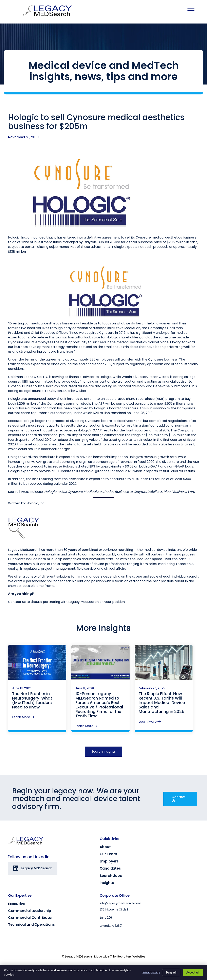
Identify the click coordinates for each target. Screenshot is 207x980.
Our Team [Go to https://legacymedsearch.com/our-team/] (108, 854)
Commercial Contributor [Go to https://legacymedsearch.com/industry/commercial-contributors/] (30, 917)
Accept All (193, 973)
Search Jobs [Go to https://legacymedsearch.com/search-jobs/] (111, 876)
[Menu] (191, 11)
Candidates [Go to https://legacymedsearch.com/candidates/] (110, 868)
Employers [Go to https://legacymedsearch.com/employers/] (109, 861)
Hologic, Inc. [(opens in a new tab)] (36, 524)
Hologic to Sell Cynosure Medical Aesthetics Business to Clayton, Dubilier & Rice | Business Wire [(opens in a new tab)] (120, 513)
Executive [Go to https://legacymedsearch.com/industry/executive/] (17, 904)
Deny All (171, 973)
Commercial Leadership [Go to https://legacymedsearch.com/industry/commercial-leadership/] (30, 911)
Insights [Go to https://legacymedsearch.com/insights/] (107, 883)
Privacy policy (151, 972)
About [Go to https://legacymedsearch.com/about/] (105, 847)
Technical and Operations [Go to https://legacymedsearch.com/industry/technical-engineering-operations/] (31, 924)
